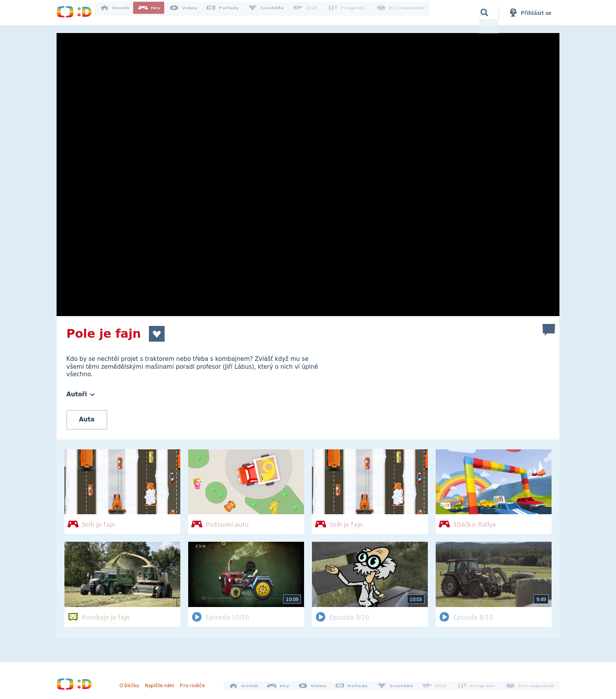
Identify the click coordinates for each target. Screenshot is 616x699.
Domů (120, 13)
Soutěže (271, 13)
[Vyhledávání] (484, 13)
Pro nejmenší (401, 13)
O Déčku (132, 682)
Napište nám (162, 682)
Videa (189, 13)
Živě (310, 13)
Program (350, 13)
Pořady (228, 13)
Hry (155, 13)
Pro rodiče (195, 682)
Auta (87, 419)
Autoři (81, 394)
